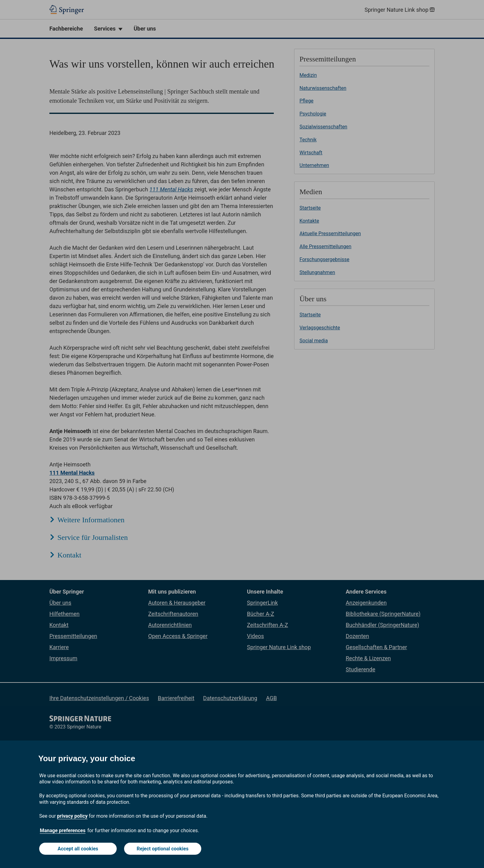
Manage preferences (63, 830)
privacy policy (72, 816)
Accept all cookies (78, 849)
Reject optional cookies (163, 849)
